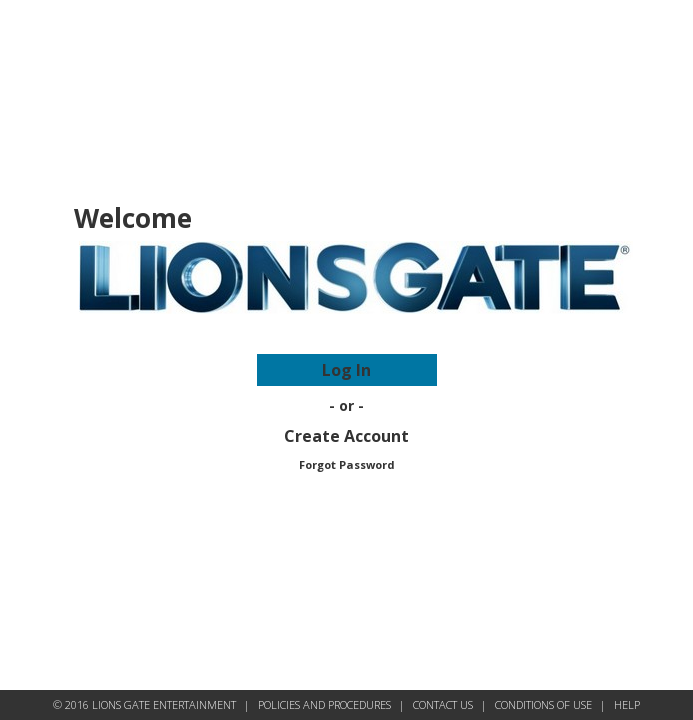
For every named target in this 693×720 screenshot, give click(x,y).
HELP (627, 704)
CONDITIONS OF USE (543, 704)
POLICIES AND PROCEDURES (324, 704)
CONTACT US (443, 704)
